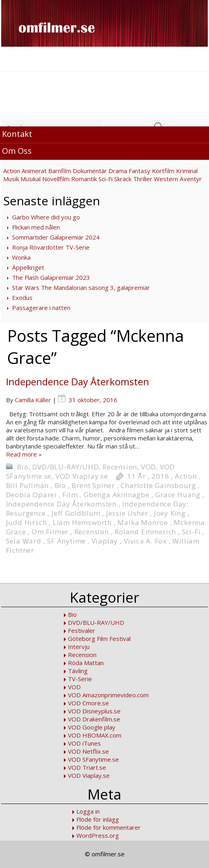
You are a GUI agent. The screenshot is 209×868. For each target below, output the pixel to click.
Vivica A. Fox (145, 541)
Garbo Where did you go (46, 217)
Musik (11, 179)
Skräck (123, 179)
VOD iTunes (84, 743)
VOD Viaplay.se (82, 476)
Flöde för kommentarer (109, 827)
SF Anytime (66, 541)
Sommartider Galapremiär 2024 (56, 237)
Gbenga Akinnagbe (117, 495)
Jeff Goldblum (76, 513)
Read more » (24, 454)
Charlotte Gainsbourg (158, 485)
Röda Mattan (86, 663)
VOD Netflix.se (88, 751)
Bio (23, 467)
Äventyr (191, 179)
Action (12, 171)
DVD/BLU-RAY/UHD (65, 467)
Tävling (78, 671)
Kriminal (187, 171)
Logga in (88, 811)
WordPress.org (98, 835)
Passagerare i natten (41, 308)
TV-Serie (80, 679)
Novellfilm (56, 179)
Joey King (170, 513)
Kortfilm (163, 171)
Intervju (79, 647)
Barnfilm (60, 171)
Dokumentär (90, 171)
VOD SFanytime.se (93, 759)
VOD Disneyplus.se (94, 711)
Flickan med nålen (36, 227)
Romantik (84, 179)
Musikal (31, 179)
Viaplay (105, 541)
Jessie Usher (127, 513)
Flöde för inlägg (98, 819)
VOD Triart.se (87, 767)
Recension (120, 467)
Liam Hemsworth (82, 522)
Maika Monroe (143, 522)
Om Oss (17, 151)
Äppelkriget (28, 267)
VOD (149, 467)
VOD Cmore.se (88, 703)
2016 (160, 476)
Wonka (21, 257)
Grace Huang (178, 495)
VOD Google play (92, 727)
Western (166, 179)
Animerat (34, 171)
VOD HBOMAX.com (95, 735)
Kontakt (17, 134)
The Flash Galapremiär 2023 (51, 277)
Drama (118, 171)
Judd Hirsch (27, 522)
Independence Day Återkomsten (78, 381)
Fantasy (139, 171)
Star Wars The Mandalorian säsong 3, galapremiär (81, 287)
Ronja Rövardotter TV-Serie (51, 247)
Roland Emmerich (145, 532)
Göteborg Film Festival (99, 639)
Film (70, 495)
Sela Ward (24, 541)
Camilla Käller (33, 400)
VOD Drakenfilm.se (94, 719)
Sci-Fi (106, 179)
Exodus (22, 298)
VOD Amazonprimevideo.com (108, 695)
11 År (136, 476)
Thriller (143, 179)
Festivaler (82, 630)
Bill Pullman (28, 485)
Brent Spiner (93, 485)
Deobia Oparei (31, 495)
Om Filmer (50, 532)
